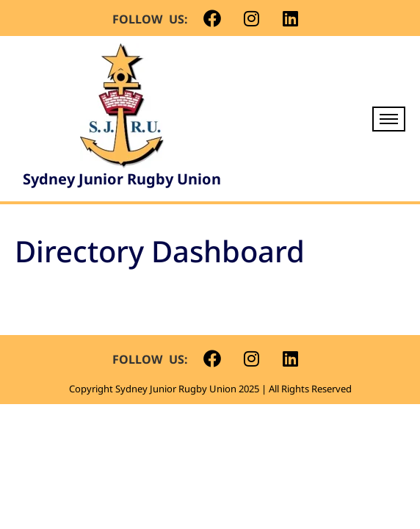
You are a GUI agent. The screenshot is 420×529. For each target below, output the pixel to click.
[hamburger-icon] (389, 119)
